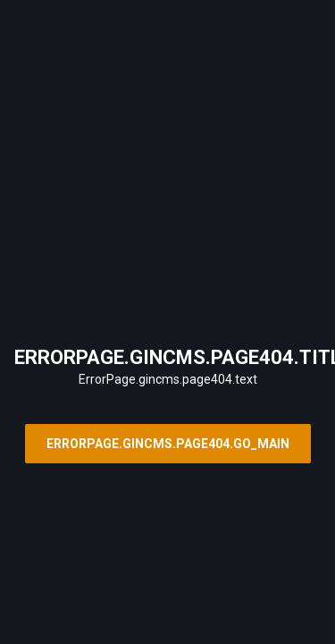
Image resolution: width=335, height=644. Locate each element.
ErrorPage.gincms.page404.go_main (168, 444)
